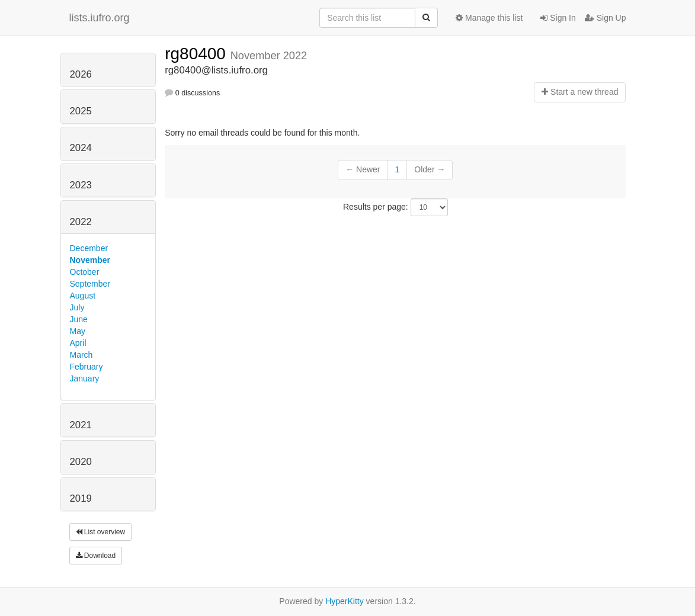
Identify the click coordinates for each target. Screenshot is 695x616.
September (90, 284)
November (90, 260)
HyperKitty (345, 601)
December (89, 248)
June (79, 319)
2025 (81, 111)
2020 (81, 462)
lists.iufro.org (100, 18)
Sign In (558, 18)
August (83, 296)
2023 (81, 185)
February (87, 367)
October (85, 272)
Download (96, 556)
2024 (81, 148)
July (77, 307)
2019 (81, 498)
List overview (101, 532)
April (78, 343)
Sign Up (606, 18)
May (78, 331)
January (85, 378)
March (81, 355)
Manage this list (489, 18)
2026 (81, 74)
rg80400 (198, 54)
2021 (81, 425)
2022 (81, 222)
